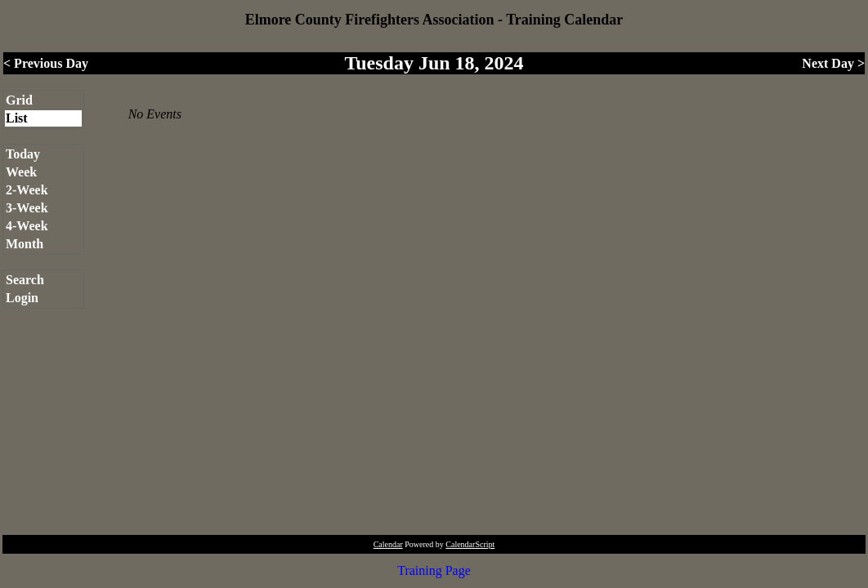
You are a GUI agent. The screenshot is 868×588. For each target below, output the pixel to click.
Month (25, 244)
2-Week (27, 190)
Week (21, 172)
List (17, 118)
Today (23, 154)
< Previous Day (46, 63)
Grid (19, 100)
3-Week (27, 208)
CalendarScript (470, 544)
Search (25, 280)
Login (22, 298)
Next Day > (833, 63)
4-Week (27, 226)
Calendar (388, 544)
